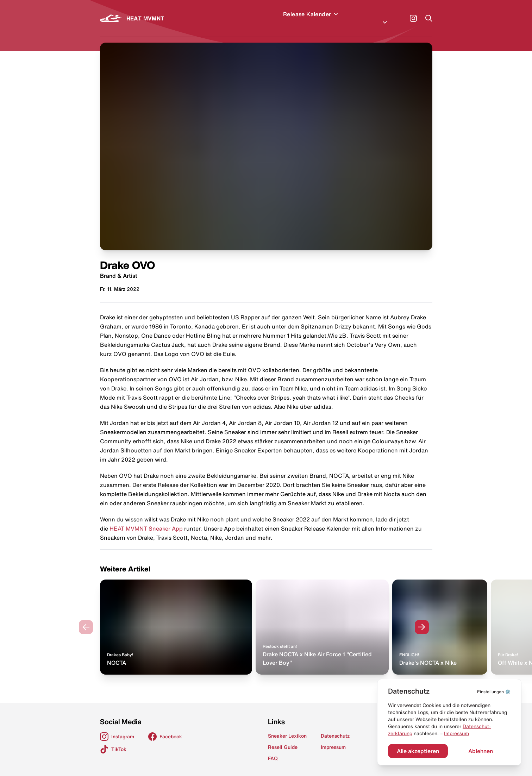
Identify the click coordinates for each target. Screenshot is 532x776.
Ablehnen (481, 751)
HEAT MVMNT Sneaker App (146, 520)
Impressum (456, 733)
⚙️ (494, 692)
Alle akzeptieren (418, 751)
